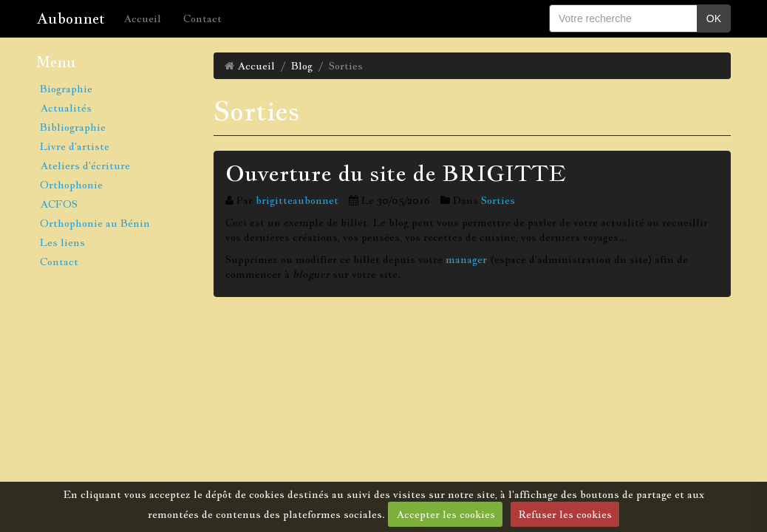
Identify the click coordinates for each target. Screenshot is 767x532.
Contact (202, 18)
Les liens (62, 242)
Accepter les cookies (446, 514)
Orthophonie (71, 185)
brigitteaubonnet (297, 200)
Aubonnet (71, 18)
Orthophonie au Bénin (95, 223)
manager (466, 259)
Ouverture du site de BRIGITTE (396, 173)
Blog (302, 66)
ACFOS (59, 204)
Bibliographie (73, 127)
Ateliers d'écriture (85, 166)
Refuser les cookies (565, 514)
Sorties (498, 200)
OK (714, 18)
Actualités (66, 108)
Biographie (66, 89)
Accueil (142, 18)
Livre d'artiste (75, 146)
